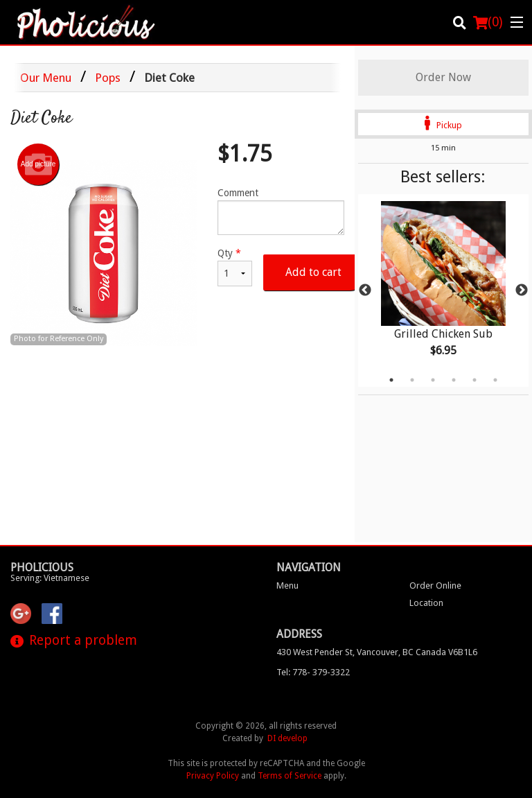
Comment (281, 211)
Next (522, 290)
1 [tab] (391, 380)
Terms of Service (290, 776)
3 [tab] (433, 380)
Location (426, 603)
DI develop (287, 738)
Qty (235, 267)
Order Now (443, 77)
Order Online (435, 586)
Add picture (38, 164)
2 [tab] (412, 380)
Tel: (313, 672)
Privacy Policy (213, 776)
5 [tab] (475, 380)
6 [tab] (495, 380)
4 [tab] (454, 380)
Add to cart (313, 272)
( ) (488, 22)
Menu (287, 586)
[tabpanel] (443, 290)
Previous (365, 290)
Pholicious (42, 567)
